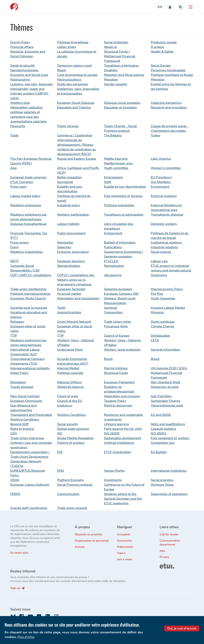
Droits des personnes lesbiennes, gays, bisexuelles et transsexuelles (78, 89)
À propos (157, 47)
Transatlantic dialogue (167, 215)
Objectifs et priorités (88, 534)
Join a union (125, 559)
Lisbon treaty (67, 47)
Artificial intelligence (119, 443)
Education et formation (120, 107)
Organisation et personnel (92, 541)
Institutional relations (166, 243)
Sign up (17, 588)
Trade (14, 135)
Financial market (69, 294)
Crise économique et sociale (77, 75)
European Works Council (28, 298)
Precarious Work (116, 326)
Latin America (161, 159)
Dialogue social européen (122, 103)
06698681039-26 (125, 628)
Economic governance (73, 252)
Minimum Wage (162, 485)
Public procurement (71, 233)
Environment (160, 187)
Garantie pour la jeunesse (29, 308)
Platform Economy (70, 480)
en (160, 7)
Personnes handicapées (168, 70)
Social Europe (161, 66)
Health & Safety (162, 52)
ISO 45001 (159, 433)
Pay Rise (157, 294)
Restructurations (69, 80)
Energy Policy (20, 42)
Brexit (108, 359)
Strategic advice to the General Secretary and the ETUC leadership (123, 499)
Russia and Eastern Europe (77, 159)
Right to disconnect (118, 406)
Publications (113, 247)
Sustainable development (123, 438)
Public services (68, 126)
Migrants (157, 312)
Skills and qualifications (168, 424)
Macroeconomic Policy (167, 289)
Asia (13, 168)
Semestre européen (118, 289)
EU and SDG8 (161, 415)
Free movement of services (123, 196)
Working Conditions (71, 415)
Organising (159, 275)
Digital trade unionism (73, 429)
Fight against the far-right (123, 429)
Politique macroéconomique (30, 294)
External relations (164, 196)
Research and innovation (169, 107)
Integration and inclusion (122, 396)
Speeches (64, 247)
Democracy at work (165, 387)
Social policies (161, 252)
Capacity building (163, 429)
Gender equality (116, 84)
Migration (111, 80)
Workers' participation (73, 215)
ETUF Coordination (118, 452)
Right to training (22, 429)
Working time (20, 103)
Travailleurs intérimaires (121, 66)
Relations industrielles (27, 252)
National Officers (69, 382)
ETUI (163, 565)
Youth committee (116, 168)
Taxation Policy (115, 401)
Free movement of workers (170, 438)
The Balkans (113, 135)
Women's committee (166, 168)
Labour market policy (25, 196)
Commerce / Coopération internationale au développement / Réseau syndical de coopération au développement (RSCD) (76, 145)
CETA (155, 340)
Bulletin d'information (120, 243)
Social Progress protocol (75, 485)
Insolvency (65, 406)
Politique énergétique (73, 42)
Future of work (68, 396)
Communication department (170, 543)
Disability (111, 70)
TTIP (14, 336)
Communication (68, 494)
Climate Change (162, 326)
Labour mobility (68, 224)
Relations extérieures (26, 205)
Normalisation (114, 266)
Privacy (164, 557)
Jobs (162, 551)
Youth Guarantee (163, 298)
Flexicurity (18, 126)
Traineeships (113, 312)
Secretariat (65, 182)
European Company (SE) (121, 294)
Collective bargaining (166, 103)
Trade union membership (28, 289)
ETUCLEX (111, 261)
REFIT (15, 261)
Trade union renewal (72, 508)
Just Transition (161, 396)
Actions (80, 547)
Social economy (162, 480)
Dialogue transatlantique (28, 224)
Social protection (116, 42)
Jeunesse (111, 308)
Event (14, 247)
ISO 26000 (112, 433)
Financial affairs (22, 47)
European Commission (26, 401)
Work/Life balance (70, 387)
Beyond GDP (20, 424)
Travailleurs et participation (124, 215)
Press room (18, 187)
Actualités (124, 534)
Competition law (163, 443)
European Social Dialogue (76, 103)
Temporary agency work (74, 66)
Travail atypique (22, 387)
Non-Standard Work (165, 382)
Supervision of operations (169, 494)
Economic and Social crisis (29, 75)
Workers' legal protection (122, 350)
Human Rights (114, 471)
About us (110, 47)
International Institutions (169, 471)
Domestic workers (164, 224)
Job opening (113, 275)
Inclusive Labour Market (168, 308)
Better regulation (69, 177)
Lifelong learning (116, 424)
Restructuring (20, 80)
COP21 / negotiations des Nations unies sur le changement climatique (76, 280)
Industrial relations (164, 247)
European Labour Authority (30, 485)
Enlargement (113, 177)
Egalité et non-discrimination (125, 187)
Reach (62, 70)
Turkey (156, 135)
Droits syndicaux (163, 322)
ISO (60, 433)
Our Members (161, 182)
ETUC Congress (22, 182)
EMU (61, 471)
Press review (20, 243)
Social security (67, 424)
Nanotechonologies (24, 70)
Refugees (17, 322)
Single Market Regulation (75, 438)
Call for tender (169, 534)
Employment (113, 233)
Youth (61, 308)
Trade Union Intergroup (27, 438)
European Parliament (119, 382)
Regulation (18, 382)
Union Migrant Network (74, 322)
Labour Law (159, 261)
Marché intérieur (116, 368)
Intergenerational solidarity (30, 368)
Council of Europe (117, 336)
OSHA (15, 480)
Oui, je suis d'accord (182, 641)
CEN (13, 433)
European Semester (71, 289)
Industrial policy (69, 205)
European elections (71, 261)
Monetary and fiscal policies (124, 75)
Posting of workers (71, 443)
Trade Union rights (117, 322)
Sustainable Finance (165, 401)
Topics (121, 553)
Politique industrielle (119, 205)
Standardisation (69, 266)
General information (165, 350)
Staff (108, 182)
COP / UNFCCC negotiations (31, 275)
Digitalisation (160, 336)
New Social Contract (25, 396)
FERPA (15, 494)
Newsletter (65, 243)
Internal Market (68, 368)
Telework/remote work (167, 406)
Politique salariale (70, 373)
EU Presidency (161, 177)
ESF (60, 452)
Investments (113, 480)
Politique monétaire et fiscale (172, 75)
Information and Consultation (78, 298)
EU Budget (159, 452)
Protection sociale (164, 42)
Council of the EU (70, 401)
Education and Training (74, 107)
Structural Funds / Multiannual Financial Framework (120, 56)
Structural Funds (116, 373)
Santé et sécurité (22, 66)
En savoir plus (19, 553)
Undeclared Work (70, 350)
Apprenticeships (69, 312)
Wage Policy (19, 373)
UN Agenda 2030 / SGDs (169, 368)
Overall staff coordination (29, 508)
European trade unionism (28, 177)
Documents (124, 541)
